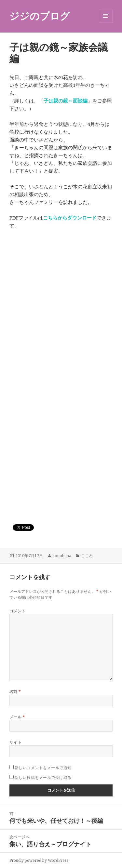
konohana (62, 556)
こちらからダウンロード (70, 218)
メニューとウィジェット (106, 23)
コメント (18, 611)
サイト (15, 742)
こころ (87, 556)
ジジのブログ (40, 16)
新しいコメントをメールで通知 (43, 768)
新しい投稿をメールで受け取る (43, 777)
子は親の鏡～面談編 (66, 100)
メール (17, 717)
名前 (15, 692)
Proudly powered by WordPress (39, 860)
